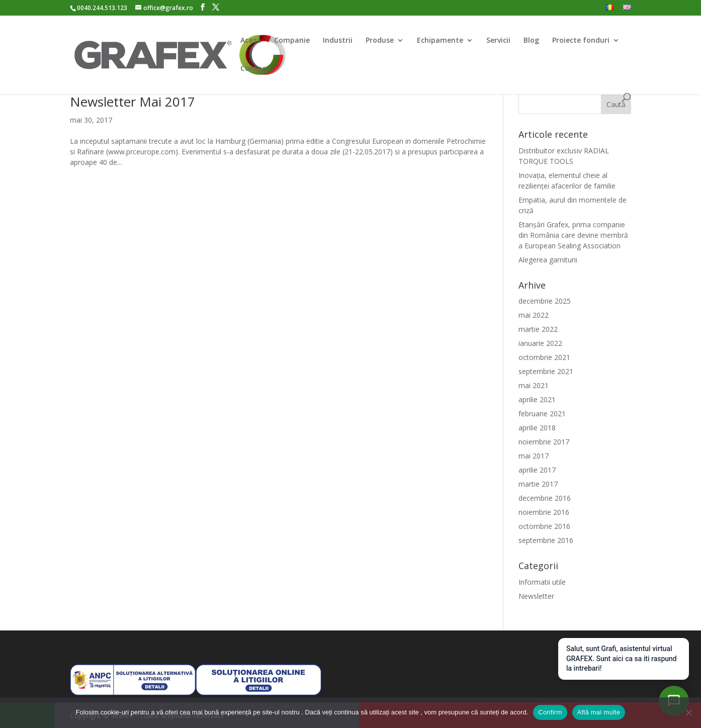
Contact (255, 69)
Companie (292, 41)
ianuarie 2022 (540, 343)
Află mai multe (599, 712)
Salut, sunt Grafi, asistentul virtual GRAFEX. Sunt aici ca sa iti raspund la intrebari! (622, 658)
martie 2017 (538, 484)
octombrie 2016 (544, 526)
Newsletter (536, 596)
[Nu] (688, 712)
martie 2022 (538, 329)
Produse (380, 41)
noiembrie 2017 (544, 442)
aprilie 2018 (537, 428)
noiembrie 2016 (544, 512)
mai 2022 (534, 315)
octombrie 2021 (544, 357)
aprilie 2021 (537, 399)
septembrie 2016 (546, 540)
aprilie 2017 (537, 470)
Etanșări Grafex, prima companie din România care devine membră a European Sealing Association (573, 235)
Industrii (338, 41)
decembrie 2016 (545, 498)
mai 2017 (534, 456)
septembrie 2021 (546, 371)
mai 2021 (534, 385)
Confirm (550, 712)
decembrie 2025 (545, 301)
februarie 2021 (542, 414)
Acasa (251, 41)
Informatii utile (542, 582)
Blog (531, 41)
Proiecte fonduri (581, 41)
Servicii (498, 41)
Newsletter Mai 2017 (133, 102)
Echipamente (440, 41)
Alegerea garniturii (548, 260)
